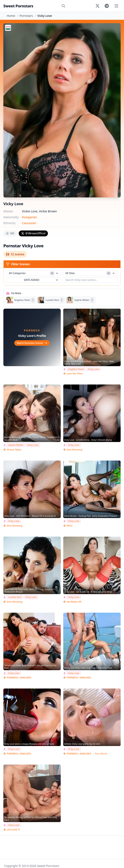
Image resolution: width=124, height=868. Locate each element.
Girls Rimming (74, 449)
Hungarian (29, 217)
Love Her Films (75, 373)
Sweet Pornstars (18, 6)
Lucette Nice (15, 597)
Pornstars (26, 16)
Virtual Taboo (14, 449)
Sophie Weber (16, 445)
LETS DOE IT (13, 830)
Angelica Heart (76, 369)
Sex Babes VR (74, 602)
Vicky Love (93, 369)
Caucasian (29, 223)
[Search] (63, 6)
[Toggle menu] (116, 6)
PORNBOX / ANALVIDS (19, 677)
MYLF (70, 526)
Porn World (101, 753)
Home (11, 16)
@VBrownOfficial (33, 233)
